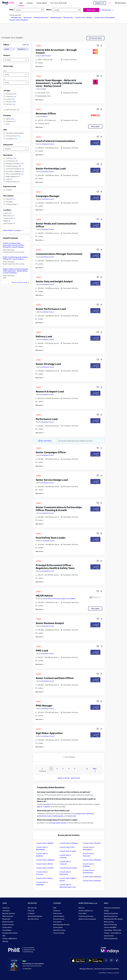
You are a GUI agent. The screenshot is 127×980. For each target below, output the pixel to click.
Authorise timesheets (111, 913)
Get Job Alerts (45, 441)
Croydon (19, 38)
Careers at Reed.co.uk (86, 911)
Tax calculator (7, 930)
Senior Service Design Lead (52, 480)
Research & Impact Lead (50, 392)
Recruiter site (32, 908)
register (47, 807)
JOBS (5, 903)
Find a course (58, 913)
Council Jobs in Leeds (68, 851)
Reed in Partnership (111, 925)
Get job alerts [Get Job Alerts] (95, 38)
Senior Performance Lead (51, 309)
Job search (6, 911)
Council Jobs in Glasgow (69, 843)
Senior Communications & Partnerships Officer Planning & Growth (59, 509)
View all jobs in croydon (13, 230)
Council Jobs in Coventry (42, 873)
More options (8, 196)
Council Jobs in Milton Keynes (68, 879)
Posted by (7, 116)
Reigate (7, 221)
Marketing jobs (56, 17)
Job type (7, 91)
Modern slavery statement (87, 919)
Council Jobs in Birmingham (105, 17)
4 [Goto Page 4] (69, 769)
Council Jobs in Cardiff (45, 868)
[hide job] (101, 45)
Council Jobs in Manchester (65, 873)
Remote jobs (68, 17)
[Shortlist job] (98, 45)
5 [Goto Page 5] (75, 769)
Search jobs (91, 10)
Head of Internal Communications (55, 141)
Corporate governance (86, 916)
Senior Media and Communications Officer (56, 225)
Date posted (8, 145)
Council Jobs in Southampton (89, 871)
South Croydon (9, 223)
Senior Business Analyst (50, 623)
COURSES (57, 903)
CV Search (31, 913)
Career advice (7, 927)
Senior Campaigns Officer (51, 452)
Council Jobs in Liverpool (65, 863)
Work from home (8, 916)
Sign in (39, 807)
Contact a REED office (10, 939)
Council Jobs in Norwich (92, 843)
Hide (5, 130)
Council (7, 38)
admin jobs (90, 814)
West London (9, 216)
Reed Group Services (111, 916)
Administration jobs (41, 17)
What (11, 10)
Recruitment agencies (35, 916)
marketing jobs (58, 816)
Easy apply (95, 126)
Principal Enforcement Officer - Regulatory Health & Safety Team (55, 567)
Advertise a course (59, 930)
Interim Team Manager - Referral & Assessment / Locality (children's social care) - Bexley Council (59, 83)
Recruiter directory (9, 913)
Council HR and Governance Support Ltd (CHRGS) (59, 599)
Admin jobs (28, 17)
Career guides (58, 927)
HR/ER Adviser (44, 596)
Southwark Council (48, 144)
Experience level (10, 187)
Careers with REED (110, 927)
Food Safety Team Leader (51, 538)
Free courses (57, 922)
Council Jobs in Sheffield (89, 865)
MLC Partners (47, 56)
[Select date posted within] (16, 149)
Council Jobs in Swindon (92, 881)
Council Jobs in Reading (92, 860)
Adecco (45, 116)
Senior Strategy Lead (48, 364)
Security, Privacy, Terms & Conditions (107, 969)
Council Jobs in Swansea (92, 877)
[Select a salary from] (16, 75)
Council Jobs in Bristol (45, 864)
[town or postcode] (66, 10)
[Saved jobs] (120, 3)
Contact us (6, 908)
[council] (9, 49)
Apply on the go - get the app (69, 778)
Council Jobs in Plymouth (89, 855)
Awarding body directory (61, 925)
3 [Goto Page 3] (63, 769)
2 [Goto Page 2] (57, 769)
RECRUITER (32, 903)
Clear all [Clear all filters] (25, 45)
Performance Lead (47, 419)
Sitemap (5, 941)
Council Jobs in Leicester (65, 856)
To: (4, 79)
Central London (9, 218)
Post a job (31, 911)
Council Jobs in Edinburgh (42, 883)
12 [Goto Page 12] (87, 769)
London (7, 213)
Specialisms (8, 155)
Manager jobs (16, 17)
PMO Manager (44, 706)
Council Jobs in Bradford (19, 20)
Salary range (8, 66)
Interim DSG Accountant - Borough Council (56, 51)
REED (106, 903)
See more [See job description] (40, 66)
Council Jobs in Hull (67, 847)
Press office (83, 913)
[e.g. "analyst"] (29, 10)
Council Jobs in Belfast (84, 17)
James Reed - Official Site (113, 930)
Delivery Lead (44, 336)
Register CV (100, 3)
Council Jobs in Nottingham (89, 848)
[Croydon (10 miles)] (23, 49)
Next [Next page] (95, 770)
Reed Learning (109, 922)
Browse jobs (108, 10)
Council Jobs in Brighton (45, 860)
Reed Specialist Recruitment (113, 919)
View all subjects (59, 916)
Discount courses (59, 919)
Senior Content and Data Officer (55, 678)
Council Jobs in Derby (44, 878)
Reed (44, 89)
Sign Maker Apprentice (49, 733)
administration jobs (44, 816)
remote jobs (72, 816)
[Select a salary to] (16, 83)
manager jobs (80, 814)
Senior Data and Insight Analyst (54, 281)
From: (5, 71)
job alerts (47, 804)
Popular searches (8, 925)
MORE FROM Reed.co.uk (88, 903)
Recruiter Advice (33, 919)
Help (4, 936)
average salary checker (58, 823)
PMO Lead (42, 651)
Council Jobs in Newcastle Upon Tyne (68, 886)
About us (82, 908)
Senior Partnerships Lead (51, 169)
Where (49, 10)
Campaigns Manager (48, 196)
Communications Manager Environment (59, 254)
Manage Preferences (87, 969)
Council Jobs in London (68, 868)
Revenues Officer (46, 114)
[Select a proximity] (16, 60)
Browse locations (8, 922)
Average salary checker (10, 933)
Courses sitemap (59, 933)
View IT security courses (20, 283)
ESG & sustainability (111, 939)
